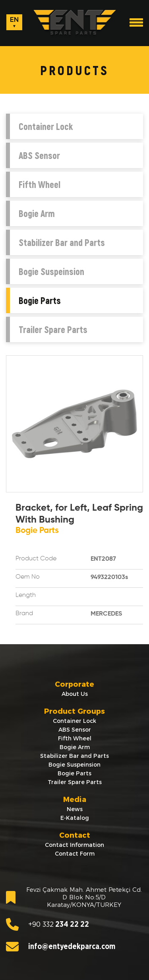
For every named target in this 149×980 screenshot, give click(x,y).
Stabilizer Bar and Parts (62, 242)
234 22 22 (47, 924)
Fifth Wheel (40, 184)
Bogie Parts (40, 300)
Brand (24, 614)
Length (26, 595)
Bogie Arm (37, 213)
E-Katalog (75, 818)
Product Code (36, 559)
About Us (75, 694)
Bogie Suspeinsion (51, 271)
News (75, 809)
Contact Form (75, 854)
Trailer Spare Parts (53, 329)
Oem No (28, 577)
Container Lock (46, 126)
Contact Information (74, 845)
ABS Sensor (39, 155)
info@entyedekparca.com (61, 947)
